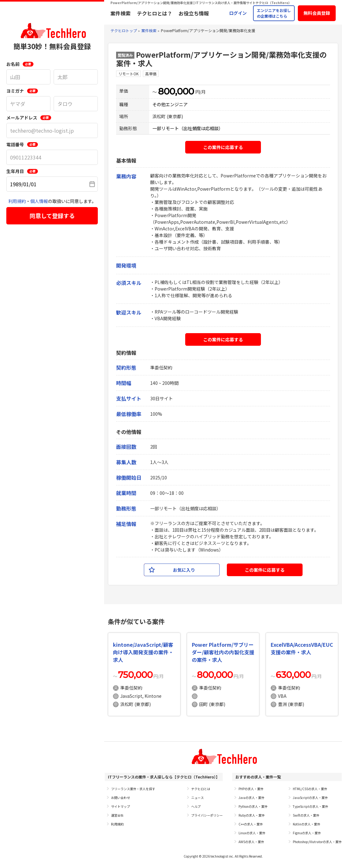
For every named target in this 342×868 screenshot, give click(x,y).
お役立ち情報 (194, 13)
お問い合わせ (121, 798)
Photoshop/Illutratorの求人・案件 (317, 842)
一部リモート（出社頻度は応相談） (188, 128)
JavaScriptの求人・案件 (310, 798)
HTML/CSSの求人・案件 (310, 789)
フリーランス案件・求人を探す (133, 789)
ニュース (198, 798)
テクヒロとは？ (155, 13)
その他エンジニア (170, 104)
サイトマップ (121, 806)
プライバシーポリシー (207, 815)
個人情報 (39, 201)
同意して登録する (52, 216)
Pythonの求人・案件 (253, 806)
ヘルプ (196, 806)
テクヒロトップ (124, 30)
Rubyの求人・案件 (252, 815)
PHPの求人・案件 (251, 789)
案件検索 (121, 13)
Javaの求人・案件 (251, 798)
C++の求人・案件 (251, 824)
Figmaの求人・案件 (307, 833)
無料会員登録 (317, 13)
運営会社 (117, 815)
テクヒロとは (201, 789)
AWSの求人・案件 (251, 842)
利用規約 (17, 201)
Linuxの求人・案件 (252, 833)
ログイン (238, 13)
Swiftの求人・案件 (306, 815)
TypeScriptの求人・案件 (310, 806)
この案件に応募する (223, 147)
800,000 (176, 91)
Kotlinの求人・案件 (307, 824)
